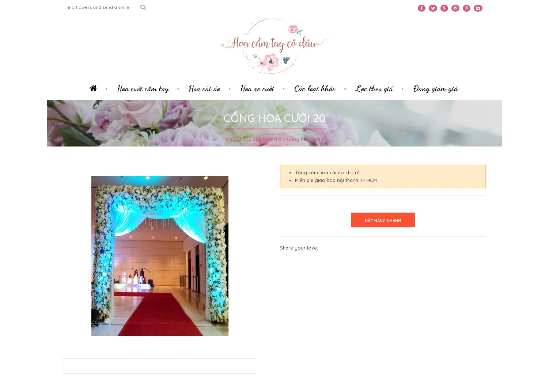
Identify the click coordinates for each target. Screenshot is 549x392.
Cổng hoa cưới (266, 139)
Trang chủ (234, 139)
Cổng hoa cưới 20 (307, 139)
